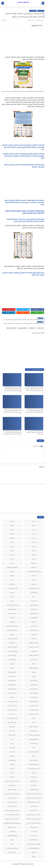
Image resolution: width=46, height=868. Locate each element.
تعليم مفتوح (12, 727)
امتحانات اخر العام (34, 702)
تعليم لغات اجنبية (12, 723)
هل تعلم (34, 853)
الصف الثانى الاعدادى (12, 651)
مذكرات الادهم (12, 786)
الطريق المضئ (23, 2)
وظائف (34, 857)
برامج (34, 718)
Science (34, 576)
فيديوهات (12, 756)
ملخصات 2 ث (12, 832)
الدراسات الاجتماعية (12, 630)
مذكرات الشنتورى (12, 790)
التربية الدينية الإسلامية (12, 605)
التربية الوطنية (34, 609)
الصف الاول (34, 639)
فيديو (34, 756)
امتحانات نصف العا (34, 710)
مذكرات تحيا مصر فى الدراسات (34, 798)
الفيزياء (12, 668)
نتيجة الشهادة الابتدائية (12, 848)
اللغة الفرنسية (12, 685)
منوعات (12, 840)
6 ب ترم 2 (12, 563)
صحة (12, 744)
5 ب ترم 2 (41, 11)
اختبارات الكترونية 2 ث (34, 589)
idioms (34, 580)
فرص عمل (12, 752)
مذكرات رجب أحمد (12, 798)
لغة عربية (12, 777)
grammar (12, 576)
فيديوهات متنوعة (34, 760)
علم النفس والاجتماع (34, 752)
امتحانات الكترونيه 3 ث (12, 702)
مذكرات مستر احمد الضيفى (34, 815)
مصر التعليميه (34, 827)
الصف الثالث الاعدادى (34, 647)
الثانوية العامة (12, 614)
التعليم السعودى (12, 609)
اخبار (12, 580)
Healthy (12, 572)
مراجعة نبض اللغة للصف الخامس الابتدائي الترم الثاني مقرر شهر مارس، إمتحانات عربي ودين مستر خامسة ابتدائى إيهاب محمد (24, 203)
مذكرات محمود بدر (34, 811)
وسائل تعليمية (12, 853)
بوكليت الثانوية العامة (12, 718)
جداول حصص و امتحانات (34, 735)
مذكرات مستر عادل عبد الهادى (34, 819)
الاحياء (34, 597)
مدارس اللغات (34, 781)
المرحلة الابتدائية (34, 693)
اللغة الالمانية (12, 677)
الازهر (12, 597)
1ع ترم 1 (34, 530)
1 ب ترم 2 (12, 521)
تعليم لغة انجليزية (34, 727)
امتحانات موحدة (34, 706)
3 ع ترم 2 (12, 551)
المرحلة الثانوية (34, 697)
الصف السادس (12, 660)
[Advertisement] (23, 43)
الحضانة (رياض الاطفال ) (12, 626)
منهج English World (12, 836)
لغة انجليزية (34, 777)
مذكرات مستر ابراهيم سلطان (12, 811)
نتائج (12, 844)
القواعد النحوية (12, 672)
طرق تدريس (12, 748)
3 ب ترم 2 (34, 551)
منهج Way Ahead (34, 840)
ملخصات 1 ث (34, 832)
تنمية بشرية (12, 731)
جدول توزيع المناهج (34, 739)
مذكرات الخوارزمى (34, 790)
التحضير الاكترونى (34, 605)
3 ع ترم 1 (34, 555)
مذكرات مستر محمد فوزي (12, 819)
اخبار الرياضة (12, 584)
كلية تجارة (12, 769)
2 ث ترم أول (12, 538)
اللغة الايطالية (12, 681)
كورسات (34, 773)
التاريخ (12, 601)
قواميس (12, 765)
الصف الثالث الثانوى (12, 647)
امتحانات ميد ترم (11, 328)
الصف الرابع (34, 660)
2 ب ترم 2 (34, 534)
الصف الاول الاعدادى (12, 639)
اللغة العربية (34, 685)
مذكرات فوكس (34, 806)
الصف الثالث (12, 643)
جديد (12, 739)
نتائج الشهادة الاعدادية (34, 848)
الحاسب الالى (34, 626)
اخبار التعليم (34, 584)
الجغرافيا (34, 622)
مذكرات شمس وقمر (12, 802)
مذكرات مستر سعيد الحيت (12, 815)
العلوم (34, 664)
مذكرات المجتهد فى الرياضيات (12, 794)
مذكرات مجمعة (12, 806)
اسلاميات (12, 593)
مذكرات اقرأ (34, 786)
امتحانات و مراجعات (34, 714)
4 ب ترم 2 (34, 559)
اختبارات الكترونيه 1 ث (12, 589)
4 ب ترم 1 (12, 555)
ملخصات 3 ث (34, 836)
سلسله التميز (34, 744)
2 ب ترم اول (12, 534)
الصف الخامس (23, 328)
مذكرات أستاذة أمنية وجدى (12, 781)
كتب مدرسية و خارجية (34, 769)
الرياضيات (33, 11)
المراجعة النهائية (12, 689)
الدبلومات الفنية (34, 630)
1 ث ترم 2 (12, 526)
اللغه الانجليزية (34, 689)
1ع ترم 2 (12, 530)
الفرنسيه (12, 664)
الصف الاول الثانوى (34, 643)
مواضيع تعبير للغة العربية (34, 844)
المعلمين (12, 697)
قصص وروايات (12, 760)
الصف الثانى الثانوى (34, 656)
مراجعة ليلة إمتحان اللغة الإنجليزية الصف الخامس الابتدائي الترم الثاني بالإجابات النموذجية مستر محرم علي (12, 433)
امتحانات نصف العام (12, 710)
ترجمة (34, 723)
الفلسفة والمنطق (34, 668)
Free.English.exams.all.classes (34, 572)
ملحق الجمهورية (12, 827)
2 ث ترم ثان (34, 542)
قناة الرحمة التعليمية (34, 765)
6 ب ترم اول (34, 568)
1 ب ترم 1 (34, 521)
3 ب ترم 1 (12, 547)
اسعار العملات (34, 593)
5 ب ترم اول (34, 563)
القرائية (34, 672)
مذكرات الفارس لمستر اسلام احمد (34, 794)
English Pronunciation (12, 568)
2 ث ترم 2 (34, 538)
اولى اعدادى (12, 714)
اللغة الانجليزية (34, 681)
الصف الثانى (34, 651)
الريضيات (12, 635)
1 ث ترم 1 (34, 526)
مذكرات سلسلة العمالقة (34, 802)
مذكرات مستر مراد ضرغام (34, 823)
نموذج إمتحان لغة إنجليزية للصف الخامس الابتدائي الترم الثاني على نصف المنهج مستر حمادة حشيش (34, 411)
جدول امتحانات (12, 735)
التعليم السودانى (34, 614)
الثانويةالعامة (34, 618)
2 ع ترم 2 (34, 547)
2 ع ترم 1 (12, 542)
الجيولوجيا (12, 622)
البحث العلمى (34, 601)
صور (34, 748)
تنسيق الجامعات (34, 731)
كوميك (12, 773)
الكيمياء (34, 677)
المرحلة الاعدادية (12, 693)
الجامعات (12, 618)
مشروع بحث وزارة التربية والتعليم (12, 823)
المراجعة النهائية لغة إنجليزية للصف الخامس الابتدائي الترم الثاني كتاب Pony (35, 433)
